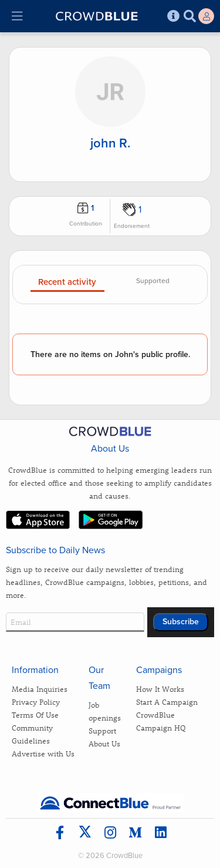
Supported (153, 281)
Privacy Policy (36, 702)
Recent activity (67, 282)
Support (102, 730)
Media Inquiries (40, 689)
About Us (104, 743)
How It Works (160, 689)
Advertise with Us (43, 753)
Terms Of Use (35, 714)
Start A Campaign (167, 702)
